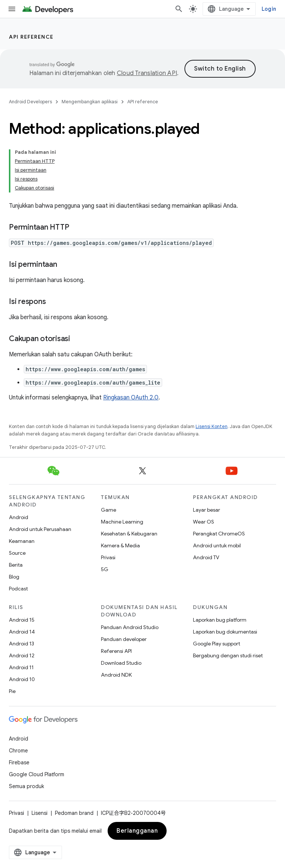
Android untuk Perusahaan (40, 529)
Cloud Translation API (147, 73)
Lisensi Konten (212, 426)
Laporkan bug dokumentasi (225, 632)
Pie (12, 691)
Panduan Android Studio (130, 627)
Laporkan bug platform (220, 620)
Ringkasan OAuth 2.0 (131, 398)
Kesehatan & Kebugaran (129, 534)
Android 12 (22, 655)
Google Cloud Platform (37, 774)
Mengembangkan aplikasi (90, 102)
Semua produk (27, 786)
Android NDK (116, 675)
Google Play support (217, 644)
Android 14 (22, 632)
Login (269, 9)
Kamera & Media (120, 545)
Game (109, 510)
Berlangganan (137, 831)
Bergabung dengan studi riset (228, 655)
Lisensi (40, 813)
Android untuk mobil (217, 545)
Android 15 (22, 620)
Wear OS (204, 522)
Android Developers (30, 102)
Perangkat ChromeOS (219, 534)
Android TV (206, 557)
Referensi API (116, 651)
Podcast (18, 589)
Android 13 (22, 644)
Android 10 (22, 679)
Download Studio (121, 663)
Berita (16, 565)
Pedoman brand (74, 813)
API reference (31, 37)
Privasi (108, 557)
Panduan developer (124, 639)
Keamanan (22, 541)
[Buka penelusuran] (179, 9)
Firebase (19, 762)
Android (19, 517)
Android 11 (21, 667)
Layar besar (207, 510)
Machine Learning (122, 522)
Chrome (18, 751)
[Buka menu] (12, 9)
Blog (14, 577)
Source (17, 553)
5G (105, 569)
